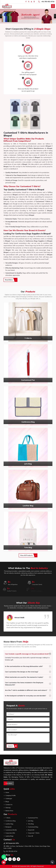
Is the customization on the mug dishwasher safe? (24, 666)
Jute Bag (31, 821)
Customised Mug (33, 827)
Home (7, 792)
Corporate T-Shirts (34, 833)
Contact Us (9, 805)
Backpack (8, 827)
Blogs (7, 802)
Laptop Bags (9, 836)
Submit (12, 746)
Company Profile (11, 795)
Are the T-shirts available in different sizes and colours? (26, 690)
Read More (11, 280)
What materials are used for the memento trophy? (24, 677)
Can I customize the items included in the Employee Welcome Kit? (24, 684)
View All (30, 836)
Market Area (9, 811)
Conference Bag (10, 821)
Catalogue (9, 799)
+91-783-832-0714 (48, 2)
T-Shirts (8, 818)
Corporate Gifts (10, 833)
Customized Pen (33, 818)
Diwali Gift (31, 830)
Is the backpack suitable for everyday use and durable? (26, 696)
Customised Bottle (11, 830)
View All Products (28, 555)
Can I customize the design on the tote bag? (22, 672)
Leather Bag (9, 824)
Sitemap (8, 808)
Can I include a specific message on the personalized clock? (27, 654)
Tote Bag (31, 824)
